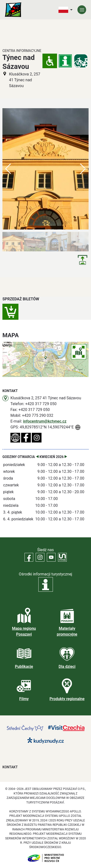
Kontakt (10, 767)
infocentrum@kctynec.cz (45, 421)
